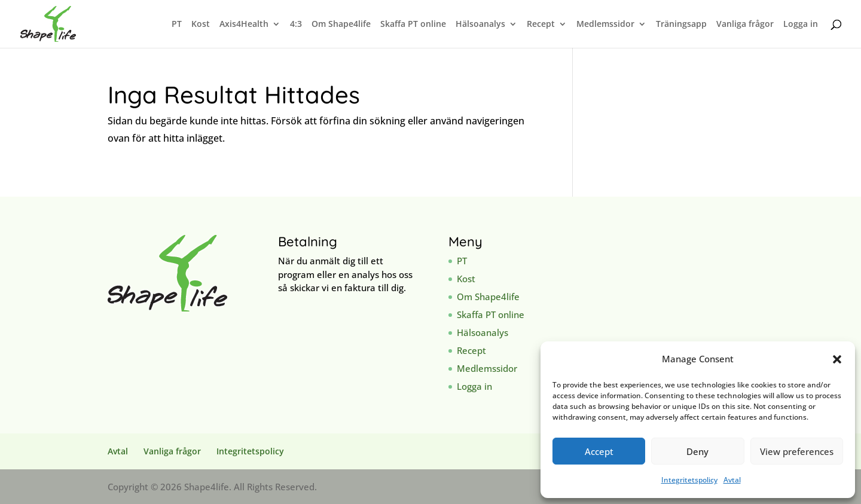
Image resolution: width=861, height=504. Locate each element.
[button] (837, 359)
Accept (599, 451)
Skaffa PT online (413, 25)
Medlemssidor (605, 25)
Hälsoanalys (480, 25)
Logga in (801, 25)
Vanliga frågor (745, 25)
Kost (201, 25)
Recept (541, 25)
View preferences (797, 451)
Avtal (732, 480)
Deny (697, 451)
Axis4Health (244, 25)
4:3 (296, 25)
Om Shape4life (341, 25)
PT (177, 25)
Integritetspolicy (689, 480)
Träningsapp (681, 25)
